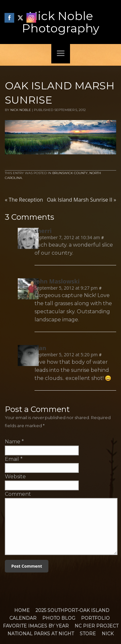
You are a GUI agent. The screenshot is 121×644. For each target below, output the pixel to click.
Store (88, 634)
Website (15, 477)
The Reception (24, 200)
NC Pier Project (96, 626)
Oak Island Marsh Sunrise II (81, 200)
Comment (18, 494)
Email (12, 459)
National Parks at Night (41, 634)
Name (13, 442)
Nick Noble (21, 110)
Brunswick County (70, 173)
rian (40, 348)
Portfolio (95, 618)
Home (22, 610)
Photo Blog (59, 618)
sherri (43, 231)
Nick (108, 634)
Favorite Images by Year (36, 626)
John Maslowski (57, 281)
